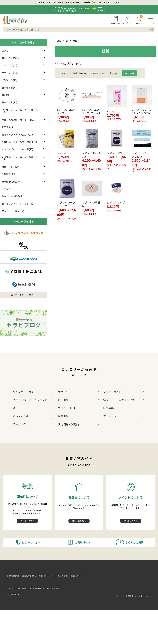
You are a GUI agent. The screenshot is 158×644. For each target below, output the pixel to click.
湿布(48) (6, 95)
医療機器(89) (8, 174)
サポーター (65, 392)
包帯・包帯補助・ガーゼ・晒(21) (18, 120)
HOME (58, 41)
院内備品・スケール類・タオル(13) (20, 142)
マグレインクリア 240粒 (141, 154)
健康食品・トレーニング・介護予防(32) (20, 158)
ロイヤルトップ (116, 202)
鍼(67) (5, 51)
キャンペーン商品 (23, 392)
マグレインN (116, 153)
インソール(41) (9, 80)
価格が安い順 (80, 73)
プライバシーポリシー (37, 586)
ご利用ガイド (43, 576)
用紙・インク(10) (10, 167)
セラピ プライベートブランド (30, 400)
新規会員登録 (12, 576)
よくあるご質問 (59, 576)
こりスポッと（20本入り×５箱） (142, 111)
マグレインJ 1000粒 (92, 154)
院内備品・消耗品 (68, 424)
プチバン (62, 153)
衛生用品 (63, 400)
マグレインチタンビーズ (66, 204)
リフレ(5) (6, 189)
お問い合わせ (75, 576)
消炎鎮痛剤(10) (9, 102)
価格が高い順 (98, 73)
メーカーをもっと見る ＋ (23, 295)
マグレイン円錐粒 (91, 204)
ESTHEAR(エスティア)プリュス (91, 111)
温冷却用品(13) (9, 88)
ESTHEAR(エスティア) (66, 111)
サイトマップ (56, 586)
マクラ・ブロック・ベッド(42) (17, 149)
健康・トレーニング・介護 (119, 400)
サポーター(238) (10, 73)
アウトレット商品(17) (13, 211)
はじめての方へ (27, 576)
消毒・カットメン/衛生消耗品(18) (19, 134)
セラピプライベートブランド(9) (18, 204)
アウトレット (111, 416)
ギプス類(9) (8, 127)
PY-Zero (111, 111)
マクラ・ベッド (112, 392)
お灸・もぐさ (21, 416)
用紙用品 (63, 416)
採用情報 (21, 586)
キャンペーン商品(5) (12, 196)
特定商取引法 (71, 586)
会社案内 (10, 586)
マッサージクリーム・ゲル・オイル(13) (20, 111)
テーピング (19, 424)
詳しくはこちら (27, 521)
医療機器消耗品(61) (12, 181)
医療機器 (108, 408)
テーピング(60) (9, 65)
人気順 (65, 73)
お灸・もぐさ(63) (10, 58)
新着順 (113, 73)
